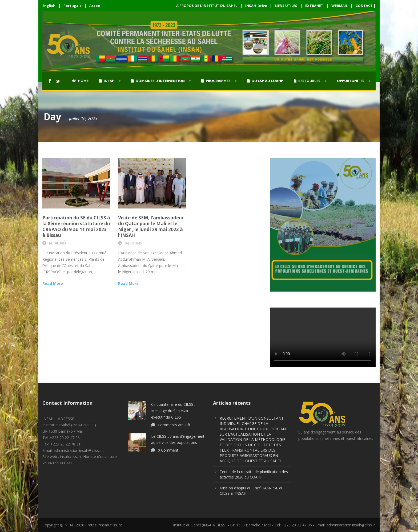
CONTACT (364, 6)
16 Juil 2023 (57, 243)
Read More (53, 283)
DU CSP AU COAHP (265, 81)
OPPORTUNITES (351, 81)
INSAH (107, 81)
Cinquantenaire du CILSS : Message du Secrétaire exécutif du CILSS (173, 411)
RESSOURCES (307, 81)
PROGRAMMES (216, 81)
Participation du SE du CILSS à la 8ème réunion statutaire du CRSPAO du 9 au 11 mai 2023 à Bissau (76, 226)
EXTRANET (314, 6)
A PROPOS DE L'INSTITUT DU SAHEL (207, 6)
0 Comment (168, 450)
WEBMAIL (339, 6)
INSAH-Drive (256, 6)
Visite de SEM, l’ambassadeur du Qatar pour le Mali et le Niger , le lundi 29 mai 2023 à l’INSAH (151, 226)
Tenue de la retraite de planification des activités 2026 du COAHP (254, 474)
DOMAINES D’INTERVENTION (158, 81)
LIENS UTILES (286, 6)
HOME (80, 81)
